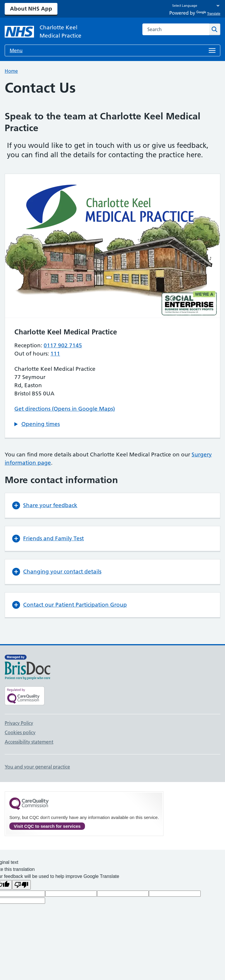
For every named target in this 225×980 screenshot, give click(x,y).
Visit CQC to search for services (47, 826)
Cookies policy (20, 732)
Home (11, 71)
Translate (208, 13)
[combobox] (176, 29)
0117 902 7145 (63, 345)
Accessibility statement (29, 742)
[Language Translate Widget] (194, 6)
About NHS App (31, 9)
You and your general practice (37, 767)
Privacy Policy (19, 723)
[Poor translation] (21, 885)
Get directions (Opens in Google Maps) (65, 409)
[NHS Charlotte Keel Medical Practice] (52, 32)
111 (55, 354)
